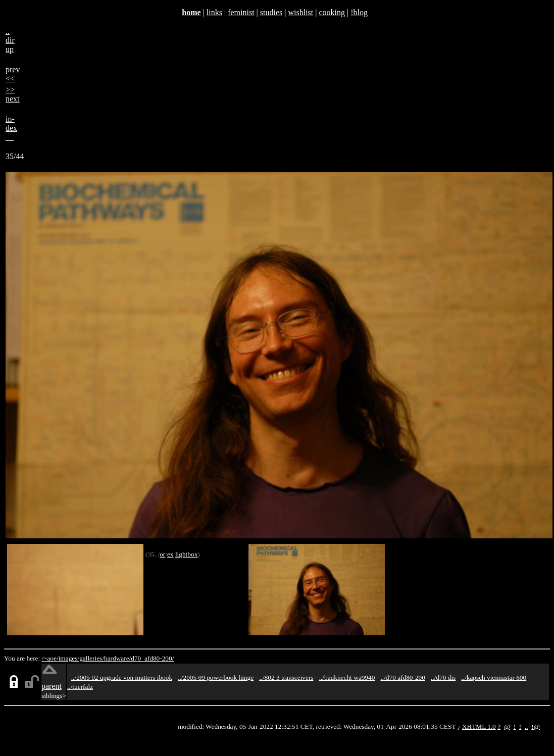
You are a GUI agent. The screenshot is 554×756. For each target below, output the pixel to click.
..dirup (10, 40)
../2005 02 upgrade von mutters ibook (122, 677)
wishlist (300, 12)
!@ (536, 726)
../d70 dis (443, 677)
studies (271, 12)
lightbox (186, 554)
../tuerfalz (80, 687)
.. (526, 726)
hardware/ (117, 658)
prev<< (13, 74)
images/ (69, 658)
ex (170, 554)
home (191, 12)
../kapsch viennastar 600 (494, 677)
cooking (332, 12)
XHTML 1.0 (479, 726)
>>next (13, 94)
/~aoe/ (50, 658)
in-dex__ (11, 128)
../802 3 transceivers (286, 677)
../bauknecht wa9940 (347, 677)
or (162, 554)
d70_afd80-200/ (152, 658)
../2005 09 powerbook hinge (216, 677)
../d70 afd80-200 (402, 677)
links (214, 12)
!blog (359, 12)
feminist (241, 12)
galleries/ (92, 658)
